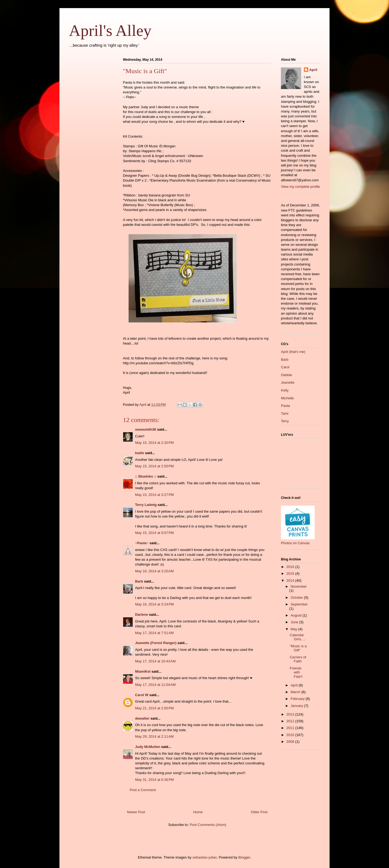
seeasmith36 (146, 429)
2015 (291, 573)
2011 (291, 728)
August (297, 615)
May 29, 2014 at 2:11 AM (154, 736)
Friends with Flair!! (296, 672)
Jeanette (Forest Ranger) (156, 643)
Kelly (285, 390)
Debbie (286, 375)
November (299, 586)
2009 (291, 742)
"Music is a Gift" (298, 648)
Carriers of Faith (298, 659)
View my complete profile (300, 187)
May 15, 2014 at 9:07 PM (154, 533)
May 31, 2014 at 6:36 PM (154, 780)
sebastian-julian (204, 857)
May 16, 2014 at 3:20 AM (154, 571)
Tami (285, 413)
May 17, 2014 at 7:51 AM (154, 633)
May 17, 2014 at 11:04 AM (155, 685)
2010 (291, 735)
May (294, 629)
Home (198, 812)
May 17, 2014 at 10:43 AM (155, 661)
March (296, 692)
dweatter (142, 718)
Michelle (287, 398)
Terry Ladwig (146, 505)
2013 (291, 714)
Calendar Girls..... (298, 637)
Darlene (142, 615)
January (297, 706)
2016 (291, 567)
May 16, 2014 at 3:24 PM (154, 604)
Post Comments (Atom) (208, 825)
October (297, 598)
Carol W (142, 695)
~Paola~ (142, 543)
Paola (285, 406)
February (298, 699)
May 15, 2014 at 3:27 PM (154, 495)
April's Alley (110, 30)
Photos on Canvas (295, 543)
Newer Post (136, 812)
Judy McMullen (148, 747)
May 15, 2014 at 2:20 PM (154, 443)
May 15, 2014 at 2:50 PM (154, 466)
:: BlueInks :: (146, 476)
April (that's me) (293, 352)
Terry (285, 421)
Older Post (259, 812)
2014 (291, 581)
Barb (139, 581)
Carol (285, 367)
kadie (140, 453)
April (313, 70)
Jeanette (288, 382)
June (295, 622)
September (299, 604)
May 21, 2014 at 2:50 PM (154, 708)
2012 (291, 721)
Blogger (244, 857)
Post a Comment (143, 790)
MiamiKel (143, 671)
